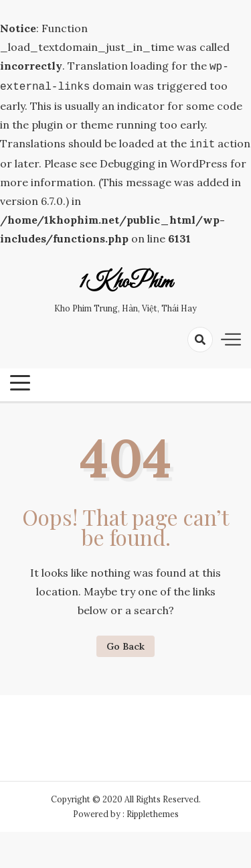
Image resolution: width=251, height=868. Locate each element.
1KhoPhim (126, 279)
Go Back (125, 642)
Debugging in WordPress (164, 159)
